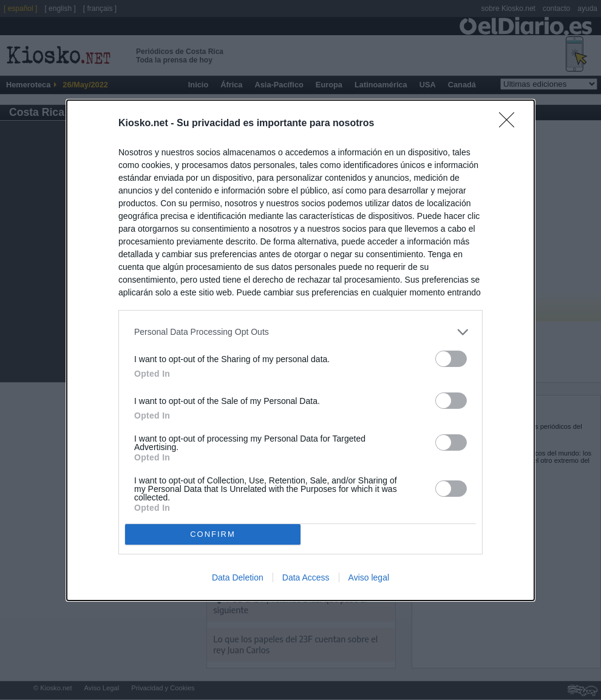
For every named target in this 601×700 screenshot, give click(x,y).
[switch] (451, 359)
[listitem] (300, 332)
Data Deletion (238, 577)
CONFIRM (213, 533)
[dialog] (300, 350)
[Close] (511, 124)
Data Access (306, 577)
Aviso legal (369, 577)
